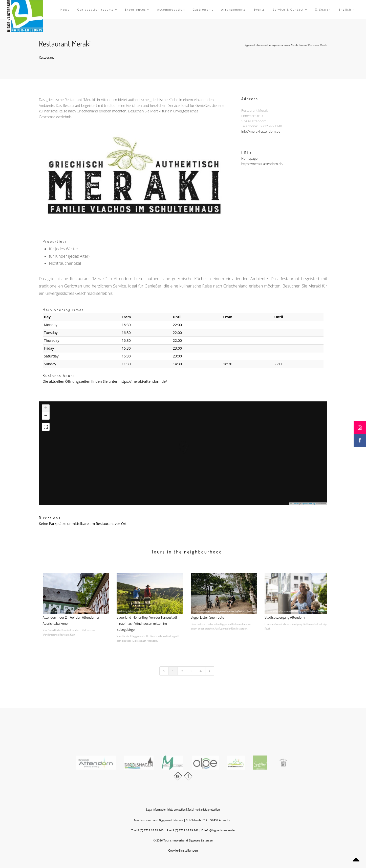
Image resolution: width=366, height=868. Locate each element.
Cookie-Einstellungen (183, 850)
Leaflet (294, 504)
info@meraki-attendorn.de (261, 132)
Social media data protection (204, 810)
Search (323, 9)
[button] (178, 442)
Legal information (156, 810)
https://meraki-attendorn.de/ (262, 164)
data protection (177, 810)
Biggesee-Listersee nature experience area (266, 45)
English (347, 9)
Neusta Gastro (298, 45)
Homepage (249, 158)
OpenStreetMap (309, 504)
